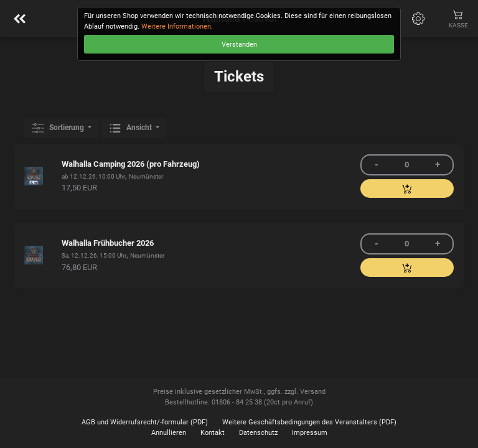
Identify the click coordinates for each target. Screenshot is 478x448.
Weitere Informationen (176, 26)
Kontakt (213, 433)
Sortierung (59, 128)
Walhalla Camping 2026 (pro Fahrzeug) (131, 164)
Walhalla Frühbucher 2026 (108, 243)
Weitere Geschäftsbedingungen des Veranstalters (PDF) (309, 422)
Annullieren (169, 433)
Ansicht (131, 128)
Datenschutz (258, 433)
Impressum (310, 433)
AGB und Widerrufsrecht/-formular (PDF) (145, 422)
